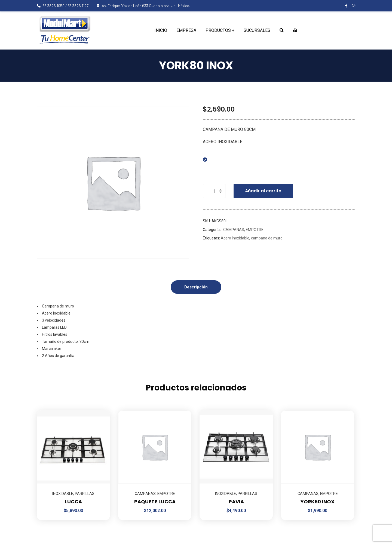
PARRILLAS (85, 494)
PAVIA (236, 502)
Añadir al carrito (263, 191)
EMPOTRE (255, 230)
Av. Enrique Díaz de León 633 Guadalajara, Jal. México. (143, 6)
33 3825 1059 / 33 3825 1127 (63, 6)
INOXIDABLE (63, 494)
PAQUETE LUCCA (155, 502)
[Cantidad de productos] (214, 191)
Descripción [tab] (196, 287)
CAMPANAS (234, 230)
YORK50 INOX (318, 502)
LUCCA (73, 502)
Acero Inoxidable (235, 238)
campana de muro (267, 238)
